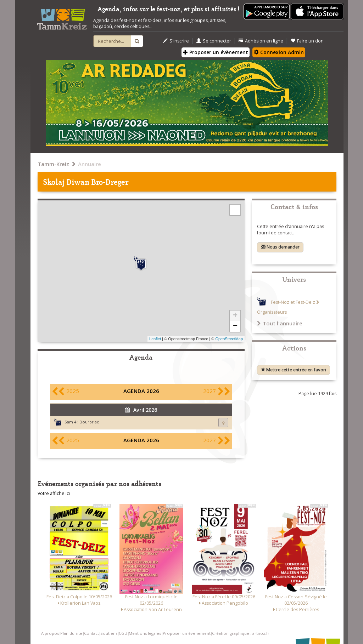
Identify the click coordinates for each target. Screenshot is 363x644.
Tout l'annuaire (280, 323)
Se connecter (214, 41)
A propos (50, 633)
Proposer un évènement (216, 52)
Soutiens (109, 633)
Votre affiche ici (54, 493)
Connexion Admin (279, 52)
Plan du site (71, 633)
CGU (123, 633)
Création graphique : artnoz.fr (241, 633)
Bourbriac (89, 422)
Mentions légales (145, 633)
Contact (91, 633)
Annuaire (90, 164)
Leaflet (155, 339)
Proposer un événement (187, 633)
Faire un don (307, 41)
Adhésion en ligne (261, 41)
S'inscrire (176, 41)
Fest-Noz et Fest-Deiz (293, 302)
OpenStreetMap (229, 339)
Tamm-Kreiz (53, 164)
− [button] (235, 326)
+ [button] (235, 316)
